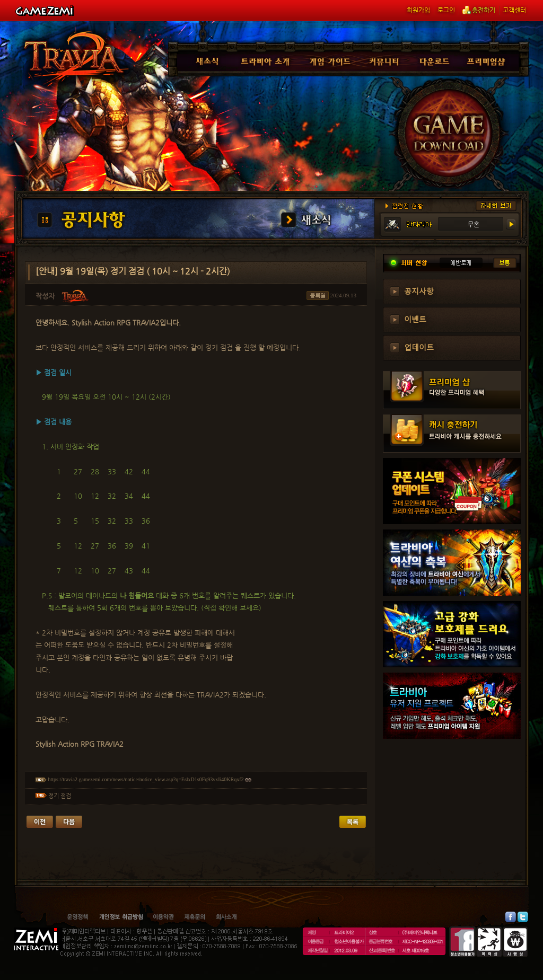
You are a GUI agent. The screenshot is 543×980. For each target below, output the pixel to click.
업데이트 (419, 347)
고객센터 (514, 10)
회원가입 (418, 10)
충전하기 (479, 10)
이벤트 (415, 319)
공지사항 (419, 290)
